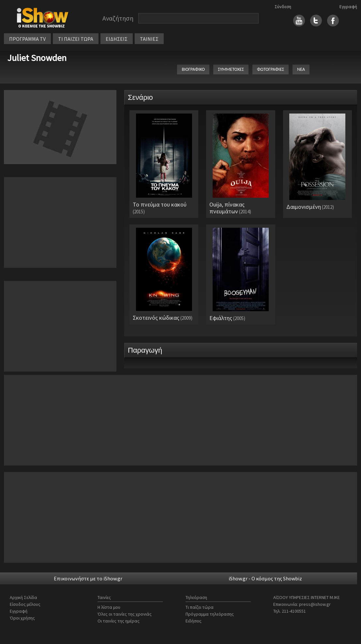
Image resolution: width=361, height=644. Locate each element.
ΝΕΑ (301, 69)
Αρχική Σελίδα (23, 597)
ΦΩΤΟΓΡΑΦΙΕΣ (271, 69)
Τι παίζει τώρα (200, 607)
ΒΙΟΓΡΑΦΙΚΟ (193, 69)
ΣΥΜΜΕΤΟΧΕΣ (231, 69)
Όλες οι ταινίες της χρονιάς (125, 614)
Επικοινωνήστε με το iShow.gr (88, 578)
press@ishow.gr (315, 604)
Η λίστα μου (109, 607)
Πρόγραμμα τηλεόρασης (210, 614)
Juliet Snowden (37, 58)
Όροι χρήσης (22, 618)
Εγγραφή (348, 7)
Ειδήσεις (194, 621)
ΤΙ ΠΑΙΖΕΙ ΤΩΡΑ (76, 39)
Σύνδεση (283, 7)
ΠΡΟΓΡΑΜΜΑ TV (27, 39)
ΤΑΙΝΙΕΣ (149, 39)
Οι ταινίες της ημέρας (119, 621)
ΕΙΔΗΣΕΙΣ (117, 39)
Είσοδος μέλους (25, 604)
